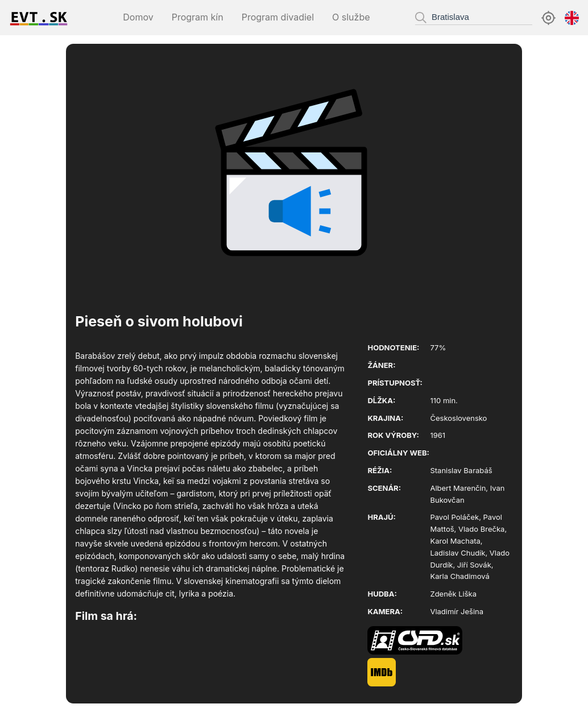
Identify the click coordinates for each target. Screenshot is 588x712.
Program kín (198, 17)
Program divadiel (278, 17)
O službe (351, 17)
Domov (138, 17)
